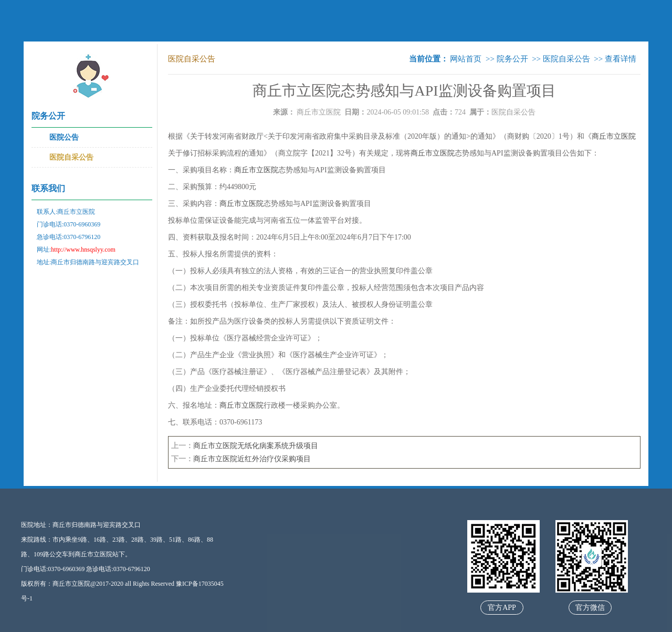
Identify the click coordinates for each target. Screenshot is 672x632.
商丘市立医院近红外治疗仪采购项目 (252, 459)
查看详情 (621, 59)
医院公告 (64, 137)
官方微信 (590, 608)
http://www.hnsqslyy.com (83, 250)
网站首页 (466, 59)
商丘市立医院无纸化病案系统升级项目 (256, 446)
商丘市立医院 (319, 112)
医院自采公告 (71, 157)
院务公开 (512, 59)
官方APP (502, 608)
